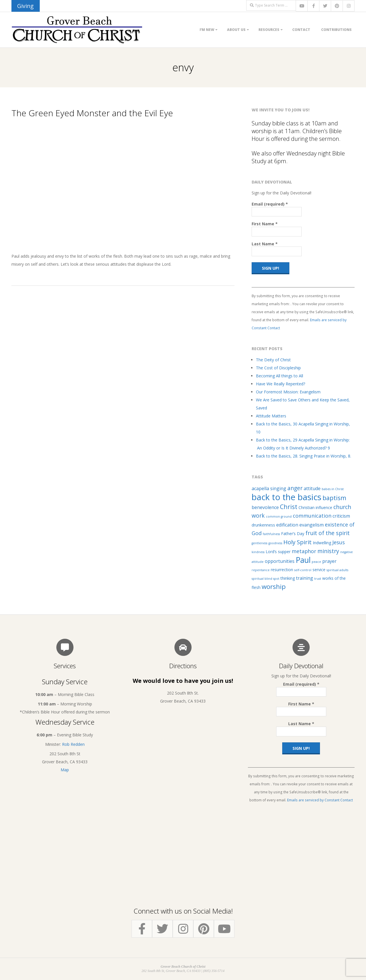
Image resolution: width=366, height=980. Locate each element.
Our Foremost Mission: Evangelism (288, 392)
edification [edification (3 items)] (287, 525)
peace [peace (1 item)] (316, 562)
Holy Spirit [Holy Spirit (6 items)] (298, 542)
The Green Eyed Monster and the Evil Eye (92, 113)
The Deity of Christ (273, 360)
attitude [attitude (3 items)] (312, 488)
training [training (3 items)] (305, 578)
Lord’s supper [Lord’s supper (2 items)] (278, 552)
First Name (265, 224)
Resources (269, 30)
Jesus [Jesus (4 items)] (339, 542)
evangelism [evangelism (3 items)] (312, 525)
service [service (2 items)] (319, 570)
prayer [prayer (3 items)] (329, 561)
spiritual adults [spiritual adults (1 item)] (337, 570)
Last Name (265, 244)
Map (65, 770)
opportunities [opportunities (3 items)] (280, 561)
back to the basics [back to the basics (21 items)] (287, 497)
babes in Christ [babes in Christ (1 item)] (333, 489)
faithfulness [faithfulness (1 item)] (271, 534)
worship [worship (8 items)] (274, 586)
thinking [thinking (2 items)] (288, 578)
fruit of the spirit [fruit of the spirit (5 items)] (328, 533)
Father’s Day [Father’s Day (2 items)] (293, 534)
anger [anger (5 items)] (295, 488)
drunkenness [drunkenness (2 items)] (263, 525)
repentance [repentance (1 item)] (261, 570)
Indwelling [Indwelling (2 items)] (322, 543)
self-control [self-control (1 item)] (303, 570)
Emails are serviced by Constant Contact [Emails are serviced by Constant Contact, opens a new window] (320, 800)
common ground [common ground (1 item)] (279, 516)
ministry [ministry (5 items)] (328, 551)
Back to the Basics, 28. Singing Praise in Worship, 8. (304, 456)
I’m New (207, 30)
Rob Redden (73, 744)
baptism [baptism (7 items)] (334, 498)
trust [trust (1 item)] (318, 579)
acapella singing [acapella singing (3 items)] (269, 488)
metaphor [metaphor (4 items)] (304, 551)
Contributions (336, 30)
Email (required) (270, 204)
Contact (301, 30)
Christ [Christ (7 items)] (289, 507)
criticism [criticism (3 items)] (341, 516)
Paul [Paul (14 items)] (303, 560)
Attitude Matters (271, 416)
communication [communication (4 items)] (312, 516)
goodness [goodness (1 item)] (275, 543)
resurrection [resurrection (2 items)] (282, 570)
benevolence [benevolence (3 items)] (265, 507)
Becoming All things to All (280, 376)
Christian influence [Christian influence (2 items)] (315, 507)
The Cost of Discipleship (278, 368)
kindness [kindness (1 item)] (258, 552)
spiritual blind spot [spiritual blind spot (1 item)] (265, 579)
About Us (236, 30)
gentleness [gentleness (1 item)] (259, 543)
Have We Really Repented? (281, 384)
